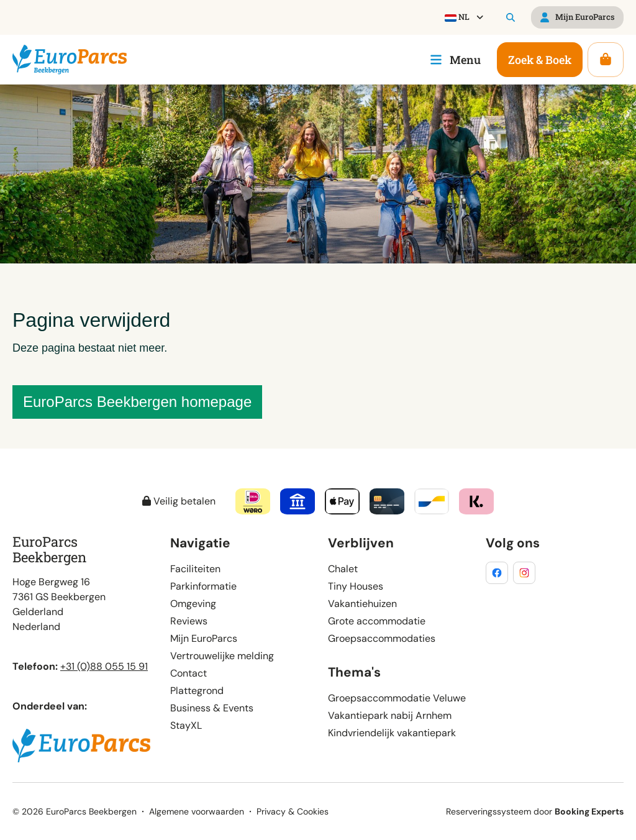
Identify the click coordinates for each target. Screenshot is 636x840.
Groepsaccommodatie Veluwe (397, 698)
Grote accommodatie (377, 621)
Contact (189, 673)
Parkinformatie (203, 586)
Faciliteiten (195, 569)
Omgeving (193, 604)
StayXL (186, 725)
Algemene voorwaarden (197, 811)
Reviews (189, 621)
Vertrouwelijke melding (222, 656)
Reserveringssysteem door (535, 811)
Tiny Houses (356, 586)
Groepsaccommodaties (382, 638)
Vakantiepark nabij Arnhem (390, 715)
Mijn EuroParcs (204, 638)
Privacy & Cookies (293, 811)
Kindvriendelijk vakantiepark (392, 733)
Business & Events (212, 708)
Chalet (343, 569)
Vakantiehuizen (362, 604)
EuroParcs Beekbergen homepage (137, 402)
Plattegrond (197, 691)
